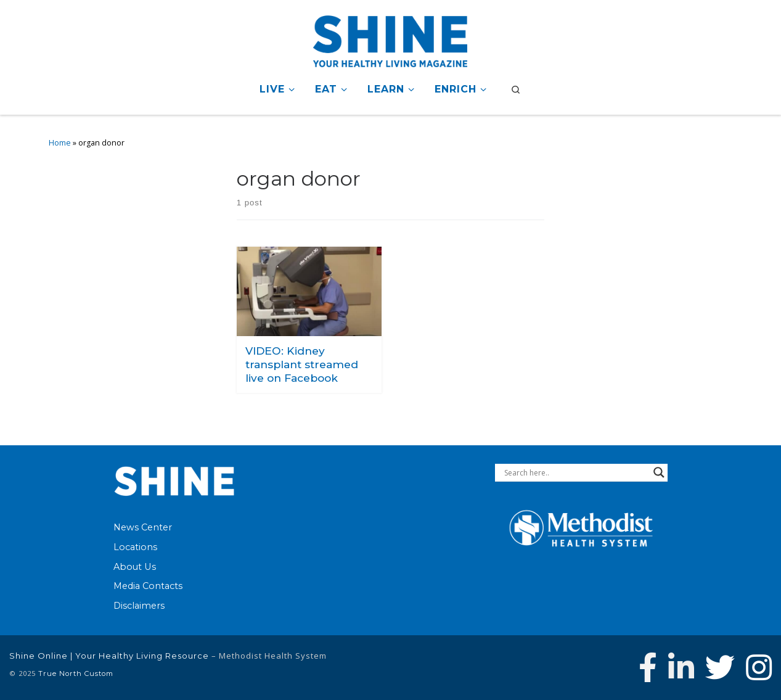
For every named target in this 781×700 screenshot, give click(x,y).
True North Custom (76, 673)
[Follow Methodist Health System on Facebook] (648, 667)
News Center (143, 527)
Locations (135, 547)
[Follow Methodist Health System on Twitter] (720, 667)
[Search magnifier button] (659, 472)
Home (60, 143)
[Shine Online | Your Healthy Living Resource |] (390, 39)
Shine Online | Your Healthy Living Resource (109, 656)
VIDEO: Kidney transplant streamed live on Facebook (302, 364)
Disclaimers (139, 606)
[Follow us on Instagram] (759, 667)
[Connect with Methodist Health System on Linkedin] (681, 667)
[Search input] (576, 472)
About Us (135, 567)
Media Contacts (148, 586)
